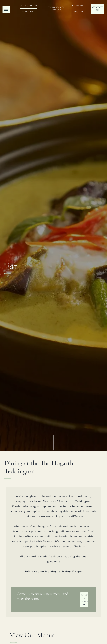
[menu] (6, 9)
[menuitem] (28, 6)
